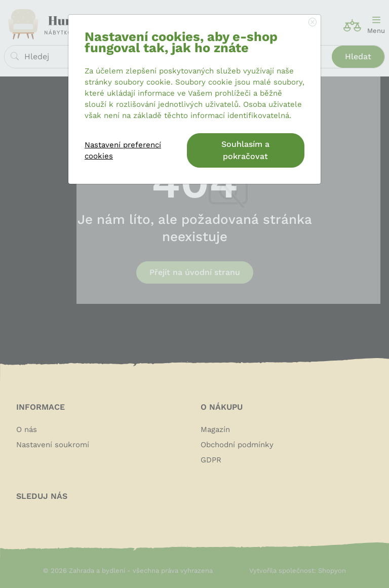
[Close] (313, 23)
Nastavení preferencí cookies (123, 150)
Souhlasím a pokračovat (245, 150)
